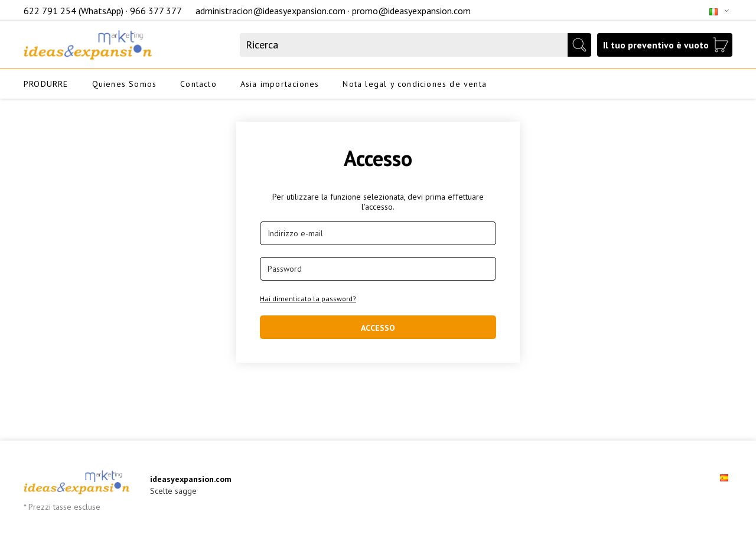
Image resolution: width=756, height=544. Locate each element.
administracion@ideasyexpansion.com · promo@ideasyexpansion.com (333, 11)
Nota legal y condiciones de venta (415, 84)
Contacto (198, 84)
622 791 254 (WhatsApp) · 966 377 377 (104, 11)
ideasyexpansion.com (191, 479)
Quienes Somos (125, 84)
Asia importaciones (280, 84)
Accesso (378, 328)
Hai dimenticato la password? (308, 299)
